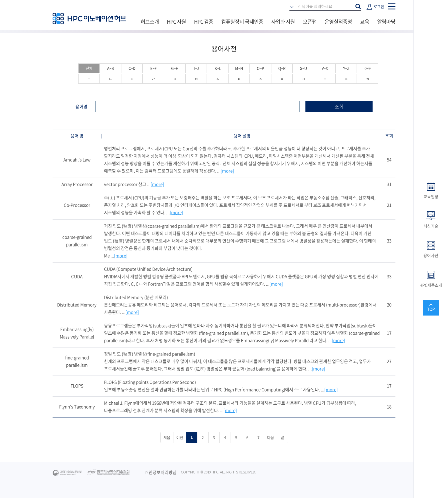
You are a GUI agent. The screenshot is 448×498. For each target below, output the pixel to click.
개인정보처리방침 (161, 472)
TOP (431, 309)
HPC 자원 (176, 22)
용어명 (81, 107)
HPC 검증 (204, 22)
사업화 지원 (283, 22)
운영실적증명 (338, 22)
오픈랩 (310, 22)
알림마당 (386, 22)
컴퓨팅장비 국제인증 (242, 22)
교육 (365, 22)
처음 (167, 437)
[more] (227, 171)
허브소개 (150, 22)
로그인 (379, 6)
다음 (271, 437)
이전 (180, 437)
